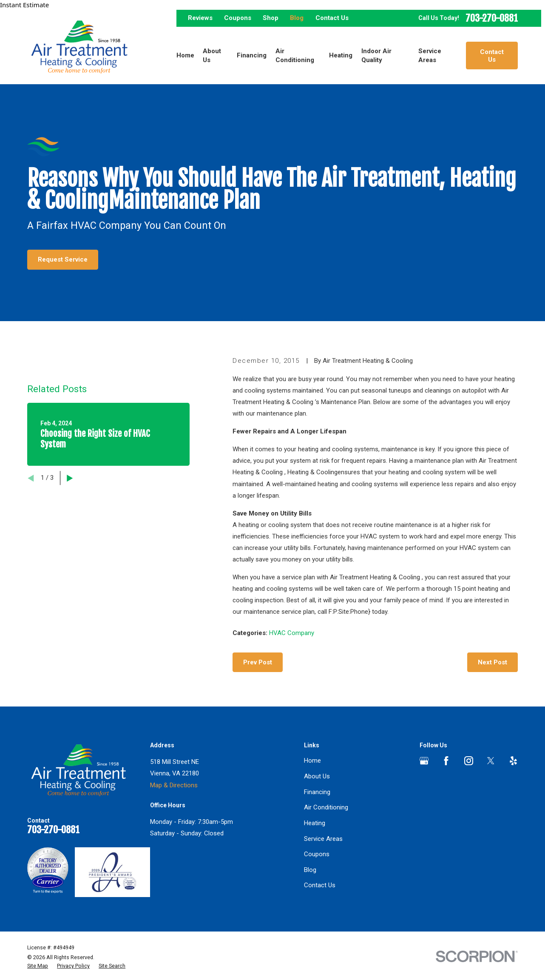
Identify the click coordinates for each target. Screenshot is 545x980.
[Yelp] (513, 761)
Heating (315, 823)
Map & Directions (174, 785)
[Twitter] (491, 761)
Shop (271, 18)
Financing (317, 792)
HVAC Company (292, 633)
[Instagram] (469, 761)
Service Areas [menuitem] (430, 56)
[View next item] (70, 478)
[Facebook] (446, 761)
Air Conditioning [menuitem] (295, 56)
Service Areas (323, 839)
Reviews (200, 18)
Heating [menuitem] (341, 55)
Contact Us (332, 18)
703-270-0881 (492, 19)
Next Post (492, 662)
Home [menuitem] (185, 55)
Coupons (238, 18)
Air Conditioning (326, 807)
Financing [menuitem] (252, 55)
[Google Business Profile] (424, 761)
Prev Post (258, 662)
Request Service (63, 259)
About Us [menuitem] (212, 56)
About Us (317, 776)
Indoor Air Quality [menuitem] (376, 56)
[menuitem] (38, 966)
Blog (297, 18)
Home (312, 761)
